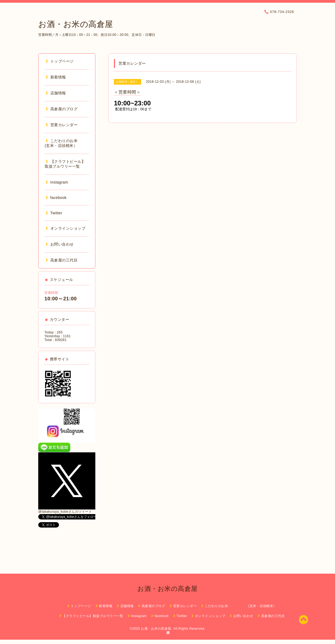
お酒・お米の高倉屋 (76, 24)
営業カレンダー (62, 125)
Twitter (54, 213)
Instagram (57, 182)
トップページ (60, 61)
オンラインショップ (65, 228)
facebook (56, 198)
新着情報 (56, 77)
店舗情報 (56, 93)
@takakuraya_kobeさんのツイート (65, 512)
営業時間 (51, 293)
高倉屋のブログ (62, 109)
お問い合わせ (60, 244)
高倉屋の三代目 (62, 260)
